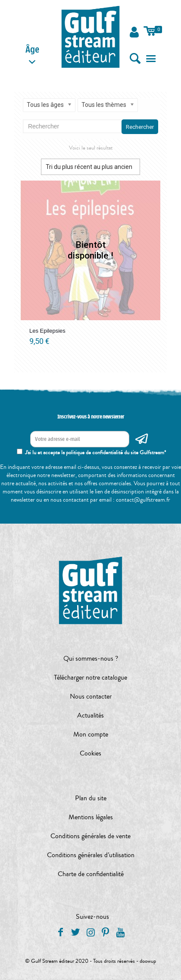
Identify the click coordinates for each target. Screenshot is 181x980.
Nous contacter (91, 696)
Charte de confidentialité (91, 874)
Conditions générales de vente (90, 836)
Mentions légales (91, 817)
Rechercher (140, 127)
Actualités (90, 715)
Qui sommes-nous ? (91, 659)
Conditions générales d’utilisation (91, 855)
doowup (148, 961)
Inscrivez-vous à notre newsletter (91, 417)
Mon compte (91, 734)
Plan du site (91, 798)
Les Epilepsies (47, 331)
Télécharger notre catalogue (90, 677)
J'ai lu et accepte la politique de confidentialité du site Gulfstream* (95, 453)
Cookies (90, 753)
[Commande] (90, 167)
